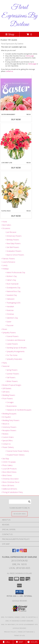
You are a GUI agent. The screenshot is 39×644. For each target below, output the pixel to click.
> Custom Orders (7, 437)
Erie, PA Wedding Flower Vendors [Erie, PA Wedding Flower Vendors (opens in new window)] (19, 621)
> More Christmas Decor (10, 482)
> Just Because (11, 232)
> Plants (4, 363)
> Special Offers (7, 441)
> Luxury (4, 265)
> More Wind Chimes (9, 472)
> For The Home (11, 355)
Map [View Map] (20, 642)
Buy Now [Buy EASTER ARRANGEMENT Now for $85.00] (16, 119)
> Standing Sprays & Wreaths (16, 348)
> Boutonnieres (11, 406)
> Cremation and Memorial (15, 340)
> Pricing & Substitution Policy (12, 492)
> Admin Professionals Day (15, 272)
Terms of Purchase (26, 632)
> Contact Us (6, 444)
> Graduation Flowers (13, 251)
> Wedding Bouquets (9, 414)
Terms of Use (20, 635)
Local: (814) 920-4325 (20, 568)
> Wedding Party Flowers (10, 420)
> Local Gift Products (9, 469)
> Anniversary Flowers (13, 236)
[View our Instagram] (21, 552)
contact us (9, 71)
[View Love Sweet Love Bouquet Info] (16, 142)
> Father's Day (11, 280)
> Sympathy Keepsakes (14, 359)
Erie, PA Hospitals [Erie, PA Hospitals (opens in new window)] (29, 617)
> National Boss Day (13, 291)
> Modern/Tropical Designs (11, 385)
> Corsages (9, 402)
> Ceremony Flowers (9, 427)
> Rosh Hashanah (12, 284)
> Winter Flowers (11, 381)
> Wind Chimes (6, 475)
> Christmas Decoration (10, 479)
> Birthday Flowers (12, 240)
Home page (30, 56)
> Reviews (5, 434)
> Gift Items (5, 392)
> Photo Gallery (7, 465)
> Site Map (5, 459)
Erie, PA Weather (8, 624)
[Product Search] (20, 502)
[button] (19, 592)
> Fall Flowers (10, 378)
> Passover (9, 325)
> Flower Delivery (7, 447)
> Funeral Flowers (12, 336)
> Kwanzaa (9, 310)
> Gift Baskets (6, 388)
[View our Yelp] (25, 552)
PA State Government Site (27, 624)
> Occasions (6, 228)
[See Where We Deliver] (20, 514)
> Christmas (10, 314)
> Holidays (5, 269)
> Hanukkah (10, 307)
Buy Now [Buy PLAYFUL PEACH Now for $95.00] (16, 216)
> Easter (8, 322)
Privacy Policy (10, 632)
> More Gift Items (8, 485)
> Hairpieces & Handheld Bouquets (18, 410)
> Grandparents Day (13, 288)
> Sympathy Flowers (8, 333)
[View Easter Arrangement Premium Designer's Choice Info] (16, 94)
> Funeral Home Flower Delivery (17, 451)
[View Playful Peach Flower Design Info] (16, 191)
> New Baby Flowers (13, 243)
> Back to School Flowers (15, 255)
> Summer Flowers (12, 374)
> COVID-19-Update (8, 462)
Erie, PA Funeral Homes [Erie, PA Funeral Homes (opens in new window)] (11, 617)
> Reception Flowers (9, 430)
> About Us (5, 424)
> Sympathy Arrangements (15, 351)
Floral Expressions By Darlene (20, 16)
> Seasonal (5, 366)
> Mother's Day (11, 276)
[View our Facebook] (14, 552)
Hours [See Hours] (32, 642)
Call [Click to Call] (6, 642)
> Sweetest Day (11, 295)
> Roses (4, 329)
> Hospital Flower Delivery (15, 455)
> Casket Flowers (12, 344)
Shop (10, 34)
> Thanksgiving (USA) (13, 303)
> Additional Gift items (9, 489)
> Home (4, 222)
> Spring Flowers (11, 370)
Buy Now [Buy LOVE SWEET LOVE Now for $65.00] (16, 168)
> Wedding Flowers (8, 395)
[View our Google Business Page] (18, 552)
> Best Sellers (6, 225)
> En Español (6, 417)
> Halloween (10, 299)
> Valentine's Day (11, 318)
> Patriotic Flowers (8, 259)
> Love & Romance (8, 262)
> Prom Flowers (7, 399)
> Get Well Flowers (12, 247)
